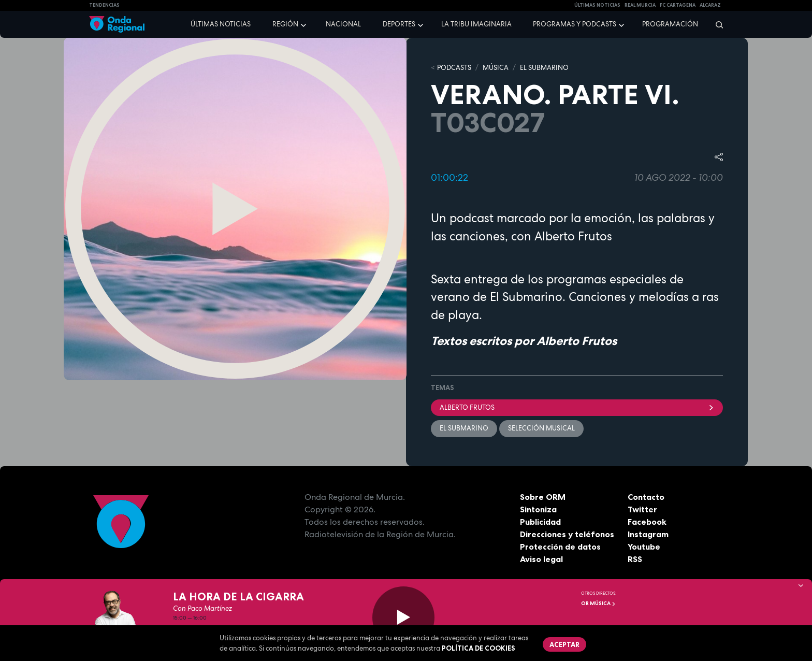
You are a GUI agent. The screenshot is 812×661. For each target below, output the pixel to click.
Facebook (647, 522)
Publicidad (540, 522)
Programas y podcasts (575, 24)
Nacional (343, 24)
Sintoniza (538, 509)
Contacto (646, 497)
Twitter (642, 509)
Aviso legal (541, 559)
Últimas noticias (221, 24)
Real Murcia (640, 5)
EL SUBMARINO (544, 68)
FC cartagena (678, 5)
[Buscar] (716, 24)
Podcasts (454, 68)
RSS (635, 559)
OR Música (598, 603)
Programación (670, 24)
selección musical (541, 428)
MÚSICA (496, 68)
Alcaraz (710, 5)
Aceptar (564, 644)
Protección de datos (560, 547)
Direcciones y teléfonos (567, 534)
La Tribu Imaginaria (476, 24)
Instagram (648, 534)
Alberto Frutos (577, 407)
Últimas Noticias (597, 5)
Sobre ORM (543, 497)
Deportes (399, 24)
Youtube (644, 547)
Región (285, 24)
